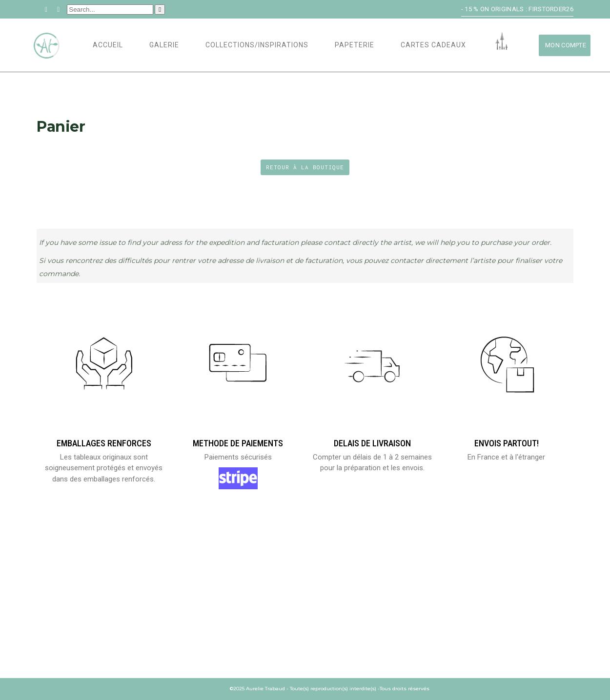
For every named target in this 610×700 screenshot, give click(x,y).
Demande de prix (478, 609)
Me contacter (474, 596)
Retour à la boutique (305, 167)
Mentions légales (342, 609)
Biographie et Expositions (220, 596)
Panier (48, 609)
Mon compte (57, 596)
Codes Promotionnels (213, 621)
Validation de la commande (83, 621)
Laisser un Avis (63, 633)
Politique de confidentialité (362, 633)
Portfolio (193, 609)
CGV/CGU (326, 621)
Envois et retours (344, 596)
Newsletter (470, 621)
